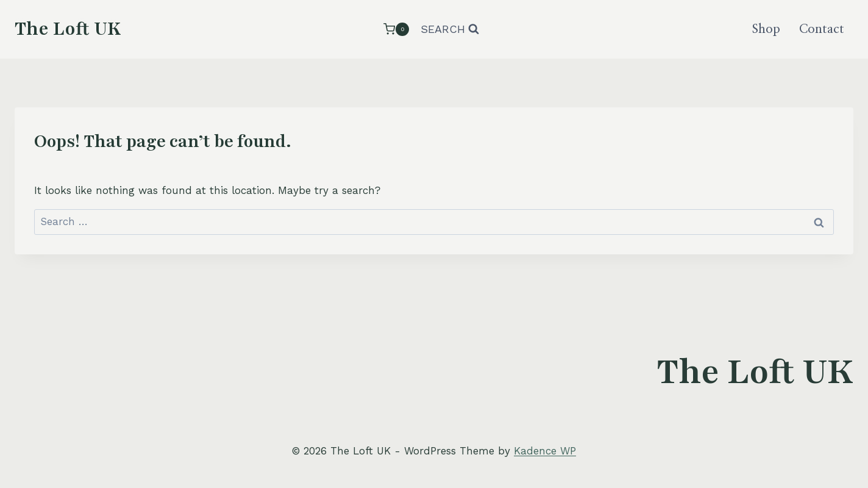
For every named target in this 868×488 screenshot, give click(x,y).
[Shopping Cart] (396, 29)
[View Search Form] (450, 30)
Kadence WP (545, 451)
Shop (766, 29)
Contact (822, 29)
